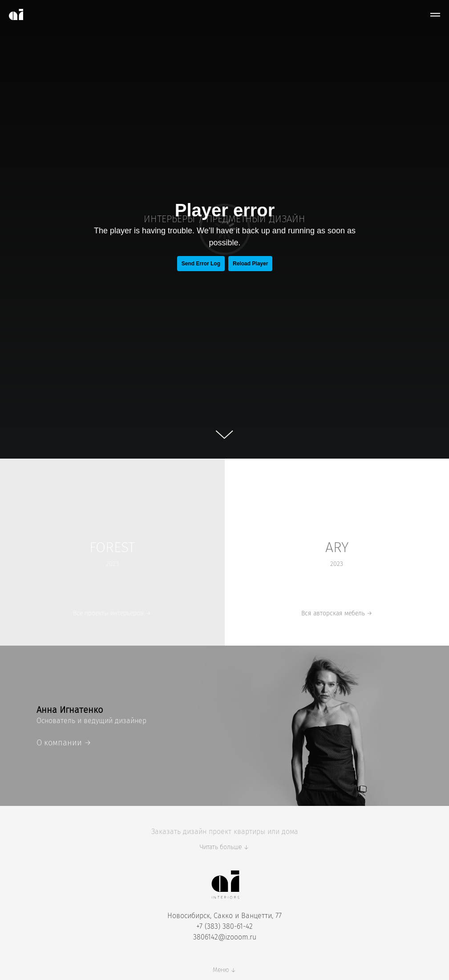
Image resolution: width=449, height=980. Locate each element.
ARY (337, 547)
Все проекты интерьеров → (112, 613)
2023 (337, 564)
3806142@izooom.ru (225, 937)
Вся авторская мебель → (337, 613)
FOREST (112, 547)
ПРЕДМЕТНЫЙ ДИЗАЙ (252, 219)
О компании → (64, 743)
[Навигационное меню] (435, 15)
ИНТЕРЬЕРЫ (169, 219)
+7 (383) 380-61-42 (224, 926)
